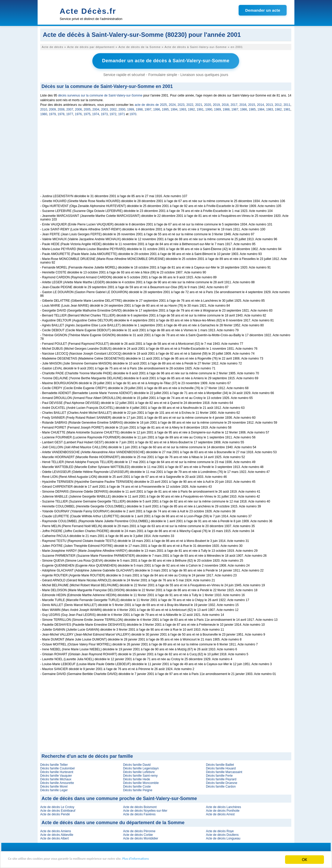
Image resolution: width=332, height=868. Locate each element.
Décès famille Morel (54, 786)
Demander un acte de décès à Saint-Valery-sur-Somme (166, 60)
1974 (96, 113)
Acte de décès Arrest (220, 814)
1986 (244, 109)
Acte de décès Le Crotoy (57, 806)
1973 (104, 113)
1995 (165, 109)
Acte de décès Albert (54, 838)
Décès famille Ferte (219, 775)
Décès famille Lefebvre (139, 771)
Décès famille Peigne (138, 789)
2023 (181, 104)
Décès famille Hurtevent (57, 771)
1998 (139, 109)
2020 (208, 104)
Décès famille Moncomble (141, 782)
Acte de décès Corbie (138, 834)
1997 (148, 109)
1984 (261, 109)
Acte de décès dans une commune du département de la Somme (113, 822)
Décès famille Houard (221, 768)
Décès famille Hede (136, 779)
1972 (113, 113)
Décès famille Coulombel (57, 768)
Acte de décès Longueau (223, 838)
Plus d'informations (174, 860)
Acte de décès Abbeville (57, 834)
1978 (61, 113)
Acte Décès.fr (88, 11)
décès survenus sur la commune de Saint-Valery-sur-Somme (100, 95)
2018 (225, 104)
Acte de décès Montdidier (140, 838)
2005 (87, 109)
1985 (252, 109)
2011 (287, 104)
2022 (190, 104)
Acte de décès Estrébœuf (58, 810)
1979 (52, 113)
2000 (122, 109)
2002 (113, 109)
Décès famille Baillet (220, 764)
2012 (278, 104)
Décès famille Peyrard (221, 779)
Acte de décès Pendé (55, 814)
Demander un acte (263, 10)
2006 (78, 109)
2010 (44, 109)
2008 (61, 109)
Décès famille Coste (137, 786)
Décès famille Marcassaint (224, 771)
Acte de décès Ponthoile (223, 810)
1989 (217, 109)
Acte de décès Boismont (140, 806)
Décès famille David (137, 764)
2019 (216, 104)
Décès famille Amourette (57, 782)
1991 (200, 109)
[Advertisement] (166, 157)
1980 (44, 113)
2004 (96, 109)
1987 (235, 109)
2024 (172, 104)
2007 (70, 109)
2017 (234, 104)
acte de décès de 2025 (151, 104)
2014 (261, 104)
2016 (243, 104)
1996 (157, 109)
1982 (278, 109)
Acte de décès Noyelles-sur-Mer (145, 810)
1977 (70, 113)
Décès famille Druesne (222, 782)
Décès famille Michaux (56, 779)
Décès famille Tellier (54, 764)
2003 (105, 109)
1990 (209, 109)
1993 (183, 109)
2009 (53, 109)
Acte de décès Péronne (139, 830)
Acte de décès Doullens (222, 834)
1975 (87, 113)
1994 (174, 109)
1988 (226, 109)
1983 (270, 109)
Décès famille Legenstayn (141, 768)
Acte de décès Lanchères (223, 806)
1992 (192, 109)
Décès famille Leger (54, 789)
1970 (133, 113)
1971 (122, 113)
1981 (287, 109)
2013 (269, 104)
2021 (199, 104)
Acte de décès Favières (139, 814)
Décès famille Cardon (221, 786)
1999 (131, 109)
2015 (252, 104)
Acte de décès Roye (220, 830)
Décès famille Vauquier (56, 775)
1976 (78, 113)
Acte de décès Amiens (56, 830)
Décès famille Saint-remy (140, 775)
